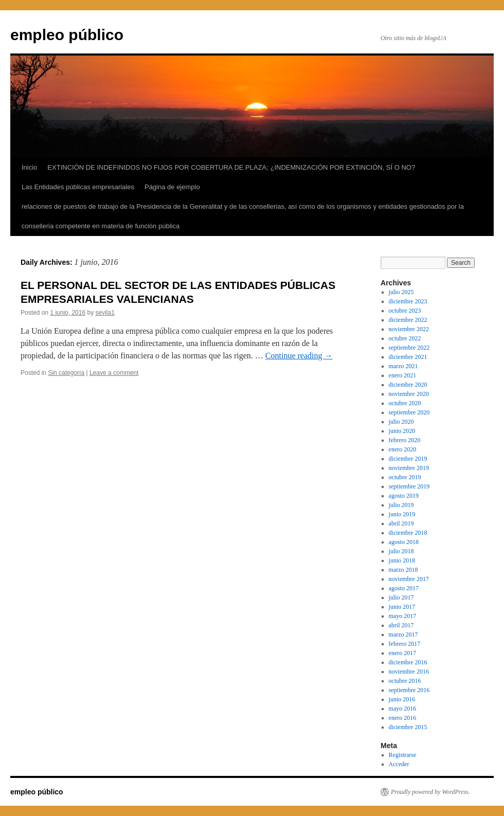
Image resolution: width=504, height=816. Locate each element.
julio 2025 (401, 292)
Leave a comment (114, 373)
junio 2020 (402, 431)
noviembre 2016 (409, 672)
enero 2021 (403, 375)
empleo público (67, 35)
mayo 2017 (403, 616)
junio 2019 (402, 514)
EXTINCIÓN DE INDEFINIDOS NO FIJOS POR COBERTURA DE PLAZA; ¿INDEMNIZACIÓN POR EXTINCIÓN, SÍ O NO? (231, 167)
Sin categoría (66, 373)
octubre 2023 (405, 311)
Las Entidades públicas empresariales (78, 187)
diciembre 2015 (408, 727)
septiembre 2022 (409, 348)
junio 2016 (402, 699)
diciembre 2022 (408, 320)
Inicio (29, 167)
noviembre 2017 (409, 579)
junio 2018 (402, 560)
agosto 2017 (404, 588)
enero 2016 (403, 718)
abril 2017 (401, 625)
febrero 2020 (405, 440)
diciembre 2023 (408, 301)
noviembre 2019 (409, 468)
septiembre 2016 (409, 690)
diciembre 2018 (408, 533)
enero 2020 (403, 449)
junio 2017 (402, 607)
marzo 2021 (403, 366)
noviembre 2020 (409, 394)
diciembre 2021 (408, 357)
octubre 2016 (405, 681)
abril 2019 (401, 523)
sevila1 (105, 313)
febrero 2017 (405, 644)
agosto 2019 (404, 496)
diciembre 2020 (408, 385)
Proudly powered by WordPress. (430, 792)
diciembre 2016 (408, 662)
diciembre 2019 (408, 459)
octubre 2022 (405, 338)
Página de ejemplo (172, 187)
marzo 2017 (403, 634)
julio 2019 (401, 505)
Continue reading (299, 356)
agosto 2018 (404, 542)
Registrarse (403, 755)
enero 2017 (403, 653)
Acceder (399, 764)
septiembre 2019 (409, 486)
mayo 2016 (403, 709)
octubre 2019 (405, 477)
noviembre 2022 (409, 329)
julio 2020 (401, 422)
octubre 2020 (405, 403)
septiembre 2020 (409, 412)
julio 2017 (401, 597)
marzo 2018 (403, 570)
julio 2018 (401, 551)
